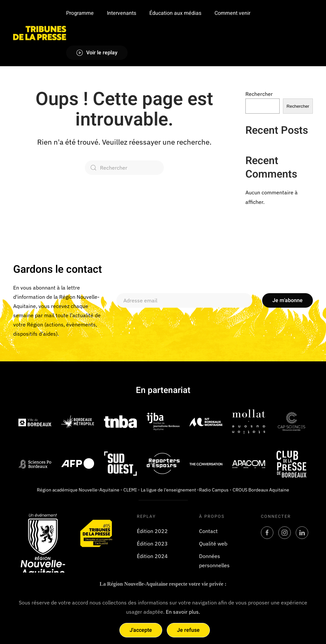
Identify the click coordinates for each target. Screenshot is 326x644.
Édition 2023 (152, 544)
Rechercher (259, 94)
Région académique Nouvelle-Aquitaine (78, 490)
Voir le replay (97, 53)
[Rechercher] (124, 168)
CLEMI (130, 490)
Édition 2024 (152, 556)
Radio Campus (214, 490)
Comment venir (232, 13)
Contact (208, 531)
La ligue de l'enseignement (168, 490)
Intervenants (122, 13)
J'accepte (141, 630)
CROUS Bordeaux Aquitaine (261, 490)
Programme (80, 13)
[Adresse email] (184, 301)
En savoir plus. (183, 612)
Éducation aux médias (175, 13)
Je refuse (188, 630)
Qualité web (213, 544)
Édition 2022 (152, 531)
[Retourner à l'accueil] (40, 33)
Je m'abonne (288, 301)
